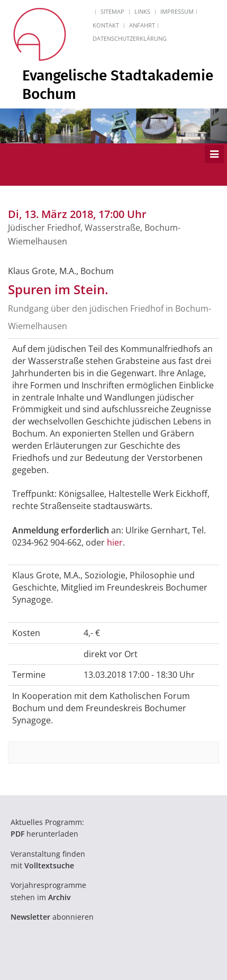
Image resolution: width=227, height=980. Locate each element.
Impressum (177, 11)
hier (115, 542)
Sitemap (112, 11)
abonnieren (52, 917)
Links (142, 11)
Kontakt (106, 25)
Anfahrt (142, 25)
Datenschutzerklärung (130, 38)
